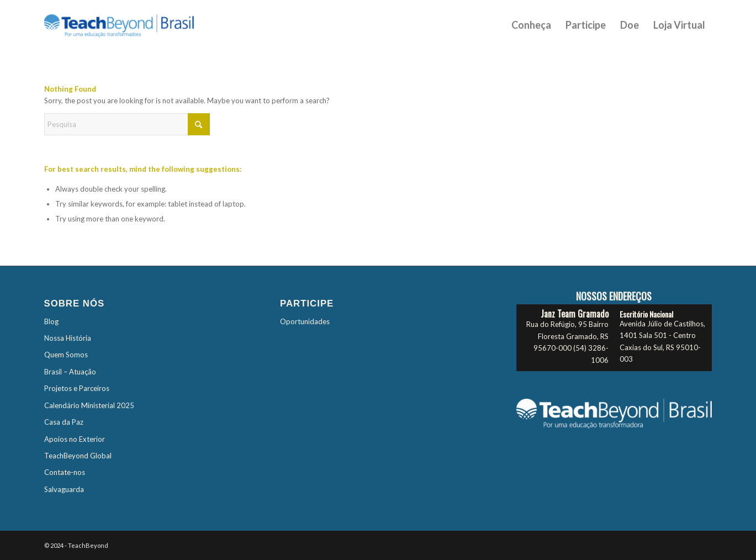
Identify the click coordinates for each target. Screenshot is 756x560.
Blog (51, 321)
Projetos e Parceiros (77, 388)
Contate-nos (65, 472)
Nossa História (68, 338)
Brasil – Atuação (70, 372)
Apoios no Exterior (75, 439)
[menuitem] (531, 25)
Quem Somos (66, 355)
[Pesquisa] (127, 124)
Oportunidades (305, 321)
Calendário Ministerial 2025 (89, 405)
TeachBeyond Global (78, 456)
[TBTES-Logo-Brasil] (134, 25)
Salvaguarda (64, 489)
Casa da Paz (64, 422)
